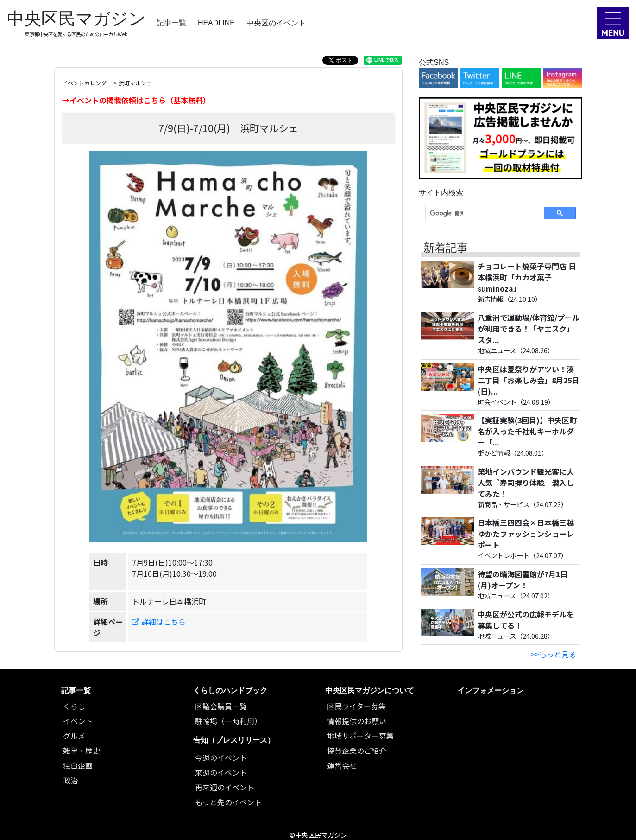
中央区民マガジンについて (370, 690)
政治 (70, 780)
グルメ (74, 736)
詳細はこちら (159, 622)
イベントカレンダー (87, 83)
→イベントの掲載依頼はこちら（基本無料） (136, 100)
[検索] (480, 213)
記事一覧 (171, 23)
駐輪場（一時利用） (228, 721)
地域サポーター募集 (360, 736)
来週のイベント (221, 772)
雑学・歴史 (82, 751)
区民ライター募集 (356, 706)
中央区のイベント (276, 23)
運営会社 (342, 765)
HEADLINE (216, 23)
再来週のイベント (225, 787)
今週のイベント (221, 757)
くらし (74, 706)
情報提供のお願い (357, 721)
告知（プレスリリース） (234, 740)
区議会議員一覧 (221, 706)
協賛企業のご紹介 (357, 751)
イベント (78, 721)
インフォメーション (491, 690)
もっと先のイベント (228, 802)
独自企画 (78, 765)
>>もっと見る (554, 654)
